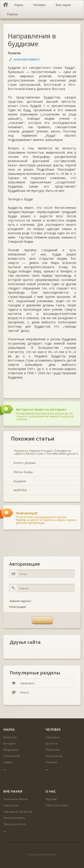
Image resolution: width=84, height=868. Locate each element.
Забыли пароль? (20, 601)
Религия (14, 53)
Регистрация (18, 607)
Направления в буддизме (32, 40)
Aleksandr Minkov (26, 60)
